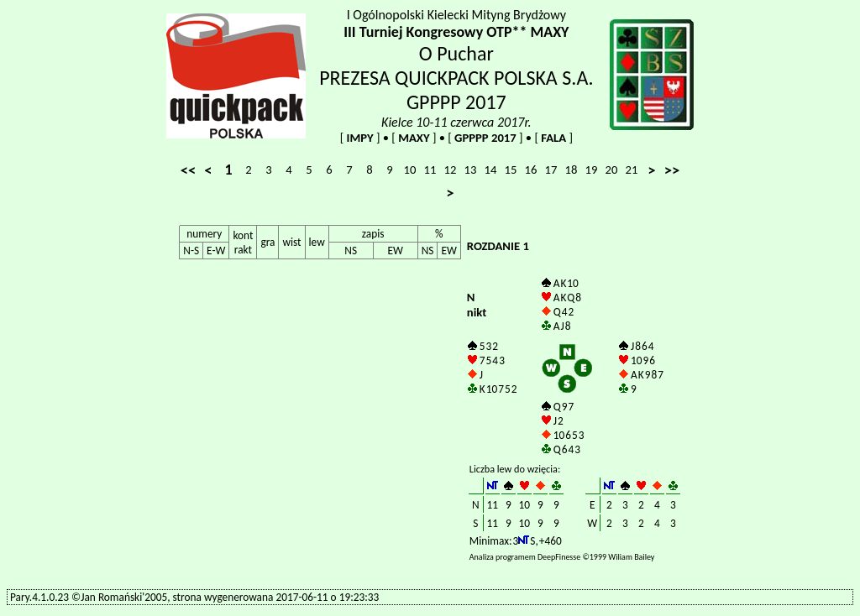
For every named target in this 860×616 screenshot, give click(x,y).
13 (471, 170)
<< (189, 170)
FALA (553, 138)
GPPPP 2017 (485, 138)
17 (551, 170)
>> (672, 170)
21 (632, 170)
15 (511, 170)
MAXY (414, 138)
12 (451, 170)
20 (612, 170)
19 (592, 170)
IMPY (360, 138)
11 (430, 170)
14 (491, 170)
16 (531, 170)
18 (572, 170)
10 (410, 170)
